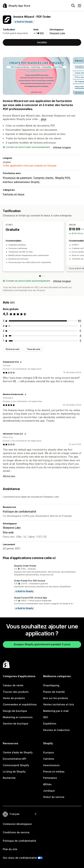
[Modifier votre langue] (23, 814)
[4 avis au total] (80, 336)
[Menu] (79, 6)
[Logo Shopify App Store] (17, 6)
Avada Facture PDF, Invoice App (31, 598)
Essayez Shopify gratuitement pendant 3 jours (42, 644)
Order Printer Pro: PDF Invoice (30, 581)
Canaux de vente (13, 685)
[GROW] (42, 276)
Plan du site (10, 849)
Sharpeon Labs (57, 33)
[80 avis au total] (80, 321)
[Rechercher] (73, 6)
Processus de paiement (17, 178)
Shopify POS (63, 178)
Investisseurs (51, 765)
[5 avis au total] (80, 341)
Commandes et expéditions (20, 704)
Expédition (50, 724)
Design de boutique (15, 711)
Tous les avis (34, 349)
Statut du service (54, 797)
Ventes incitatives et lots (59, 704)
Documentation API (14, 759)
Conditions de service (16, 832)
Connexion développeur (17, 824)
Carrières (49, 759)
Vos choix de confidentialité (20, 858)
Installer (42, 42)
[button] (42, 570)
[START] (40, 276)
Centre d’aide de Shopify (18, 752)
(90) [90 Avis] (42, 33)
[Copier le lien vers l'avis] (21, 362)
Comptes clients (43, 178)
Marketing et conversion (18, 717)
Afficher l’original (62, 147)
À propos (49, 752)
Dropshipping (51, 685)
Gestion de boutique (16, 724)
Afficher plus (9, 476)
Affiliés (47, 784)
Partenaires (50, 778)
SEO (46, 717)
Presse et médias (54, 772)
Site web (8, 532)
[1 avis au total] (81, 326)
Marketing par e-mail (56, 711)
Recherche (9, 778)
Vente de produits (14, 698)
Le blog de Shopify (14, 772)
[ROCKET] (44, 276)
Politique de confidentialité (19, 511)
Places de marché (54, 692)
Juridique (49, 791)
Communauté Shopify (16, 765)
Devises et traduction (56, 730)
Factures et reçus (14, 194)
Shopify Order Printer (25, 566)
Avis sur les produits (56, 698)
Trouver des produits (16, 692)
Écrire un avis (13, 349)
